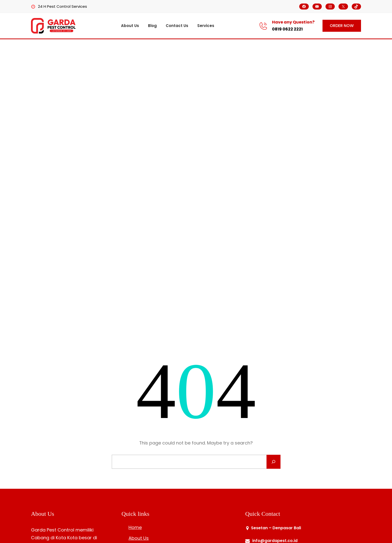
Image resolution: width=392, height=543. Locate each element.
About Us (139, 538)
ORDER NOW (342, 26)
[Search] (273, 462)
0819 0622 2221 (287, 29)
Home (135, 527)
